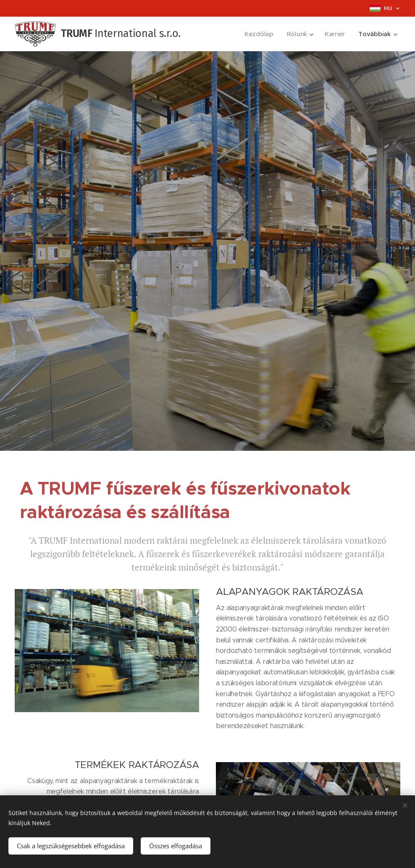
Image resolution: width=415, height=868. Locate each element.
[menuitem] (259, 34)
